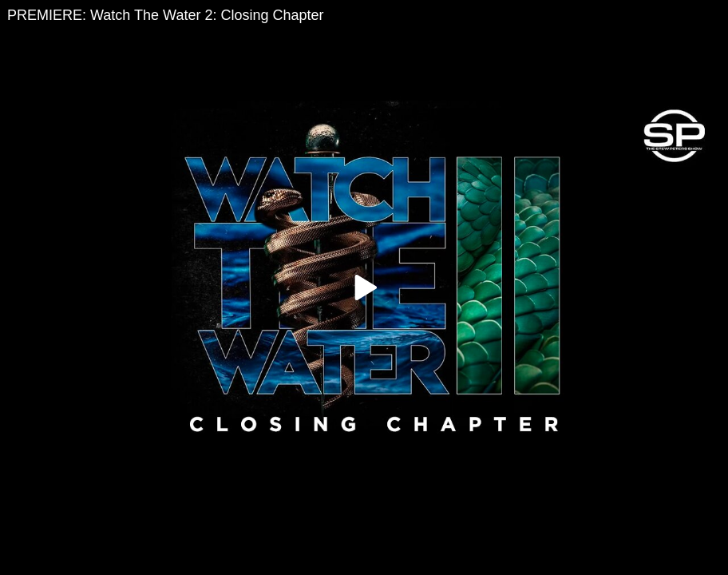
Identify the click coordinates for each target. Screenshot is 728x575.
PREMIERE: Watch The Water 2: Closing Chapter (165, 15)
